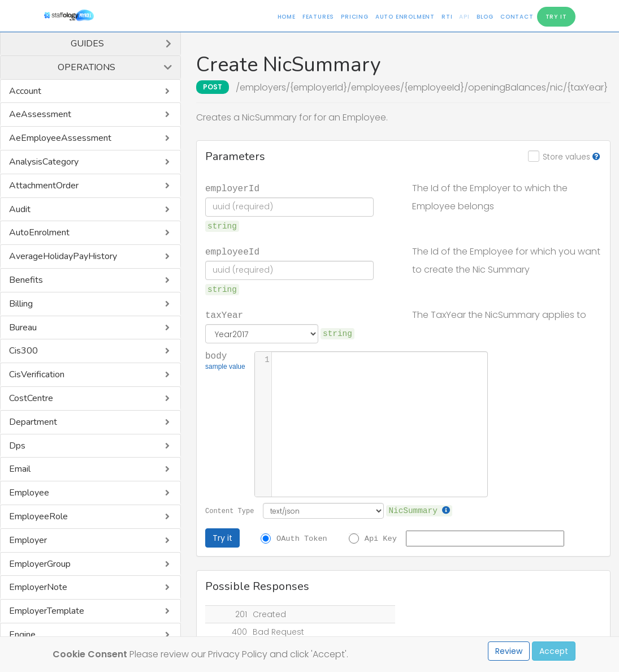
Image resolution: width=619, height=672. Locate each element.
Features (318, 17)
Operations (86, 67)
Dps (17, 446)
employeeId (232, 251)
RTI (447, 17)
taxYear (224, 315)
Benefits (26, 280)
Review (509, 651)
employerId (232, 188)
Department (33, 422)
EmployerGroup (40, 564)
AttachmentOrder (44, 186)
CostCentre (31, 398)
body (225, 361)
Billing (21, 304)
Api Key (381, 538)
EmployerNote (38, 587)
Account (25, 91)
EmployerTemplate (47, 611)
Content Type (230, 511)
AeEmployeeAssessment (60, 138)
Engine (22, 635)
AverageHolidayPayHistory (63, 256)
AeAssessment (40, 114)
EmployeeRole (38, 516)
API (464, 17)
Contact (517, 17)
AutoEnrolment (39, 232)
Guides (87, 44)
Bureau (23, 328)
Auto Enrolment (405, 17)
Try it (222, 538)
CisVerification (37, 374)
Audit (20, 209)
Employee (29, 493)
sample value (225, 368)
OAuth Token (302, 538)
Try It (556, 17)
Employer (28, 540)
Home (287, 17)
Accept (554, 651)
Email (20, 469)
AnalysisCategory (44, 162)
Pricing (355, 17)
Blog (485, 17)
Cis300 (23, 351)
